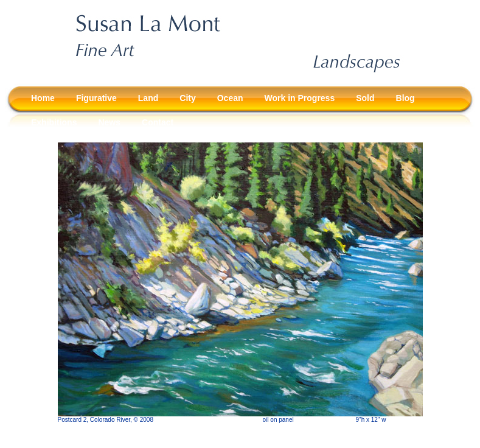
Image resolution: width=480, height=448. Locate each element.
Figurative (96, 98)
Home (43, 98)
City (187, 98)
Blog (405, 98)
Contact (158, 122)
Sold (365, 98)
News (109, 122)
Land (148, 98)
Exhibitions (54, 122)
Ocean (230, 98)
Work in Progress (300, 98)
